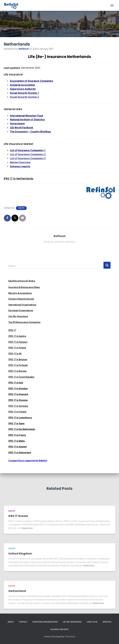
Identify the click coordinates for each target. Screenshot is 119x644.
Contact (23, 622)
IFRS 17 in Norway (17, 371)
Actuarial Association (22, 85)
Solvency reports (20, 166)
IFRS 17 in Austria (17, 336)
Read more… (28, 528)
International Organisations (22, 305)
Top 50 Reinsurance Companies (24, 322)
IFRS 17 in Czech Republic (21, 377)
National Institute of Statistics (27, 120)
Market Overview (20, 162)
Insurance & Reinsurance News (24, 287)
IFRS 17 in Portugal (18, 365)
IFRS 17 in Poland (17, 348)
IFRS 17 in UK (15, 354)
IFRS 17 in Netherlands (19, 179)
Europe (21, 208)
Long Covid (92, 622)
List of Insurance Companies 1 (28, 150)
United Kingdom (20, 553)
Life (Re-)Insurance (18, 316)
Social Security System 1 (24, 93)
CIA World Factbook (21, 128)
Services (107, 622)
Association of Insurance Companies (32, 81)
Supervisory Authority (23, 89)
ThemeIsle (70, 637)
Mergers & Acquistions (20, 293)
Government (17, 124)
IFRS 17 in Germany (18, 406)
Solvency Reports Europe (21, 299)
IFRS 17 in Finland (17, 412)
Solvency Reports (59, 629)
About (11, 622)
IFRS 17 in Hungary (18, 342)
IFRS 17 (12, 330)
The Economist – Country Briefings (30, 132)
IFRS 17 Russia (18, 516)
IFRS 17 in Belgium (18, 359)
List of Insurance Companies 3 (28, 158)
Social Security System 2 (24, 97)
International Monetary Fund (26, 116)
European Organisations (21, 310)
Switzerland (17, 591)
